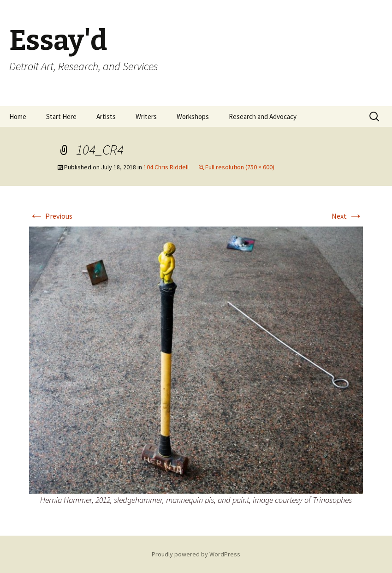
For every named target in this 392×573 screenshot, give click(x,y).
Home (18, 116)
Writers (146, 116)
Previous (51, 216)
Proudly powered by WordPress (196, 554)
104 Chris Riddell (166, 167)
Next (347, 216)
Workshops (193, 116)
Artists (106, 116)
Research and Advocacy (263, 116)
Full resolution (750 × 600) (240, 167)
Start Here (61, 116)
